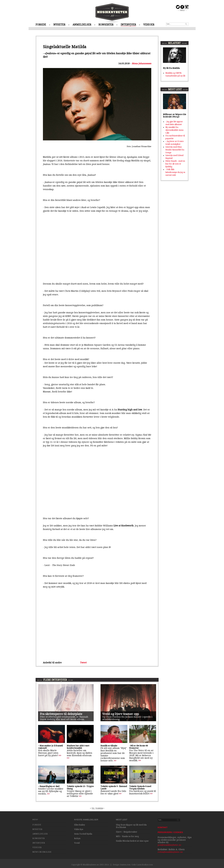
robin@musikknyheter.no (170, 852)
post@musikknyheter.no (169, 845)
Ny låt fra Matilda (171, 68)
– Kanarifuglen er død (49, 786)
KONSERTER (106, 25)
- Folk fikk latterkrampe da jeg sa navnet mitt (175, 172)
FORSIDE (41, 25)
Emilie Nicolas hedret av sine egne (132, 841)
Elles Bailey (80, 825)
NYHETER (59, 25)
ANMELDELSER (82, 25)
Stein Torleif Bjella (83, 834)
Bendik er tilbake (109, 746)
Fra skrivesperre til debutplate (61, 714)
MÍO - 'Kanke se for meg (127, 836)
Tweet (83, 663)
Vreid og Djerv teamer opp (121, 714)
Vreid (77, 843)
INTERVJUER (128, 25)
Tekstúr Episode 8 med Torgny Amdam (140, 787)
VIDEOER (149, 25)
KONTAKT (163, 827)
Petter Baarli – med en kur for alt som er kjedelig (175, 164)
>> (60, 755)
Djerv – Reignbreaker (127, 832)
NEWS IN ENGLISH (42, 852)
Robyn (77, 838)
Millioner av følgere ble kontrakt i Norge (175, 116)
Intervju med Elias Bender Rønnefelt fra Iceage (175, 150)
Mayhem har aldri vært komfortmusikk (78, 747)
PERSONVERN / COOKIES (170, 832)
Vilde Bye (79, 829)
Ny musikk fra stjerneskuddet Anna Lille (174, 130)
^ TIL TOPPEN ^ (97, 809)
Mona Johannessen (142, 63)
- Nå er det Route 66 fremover (139, 747)
